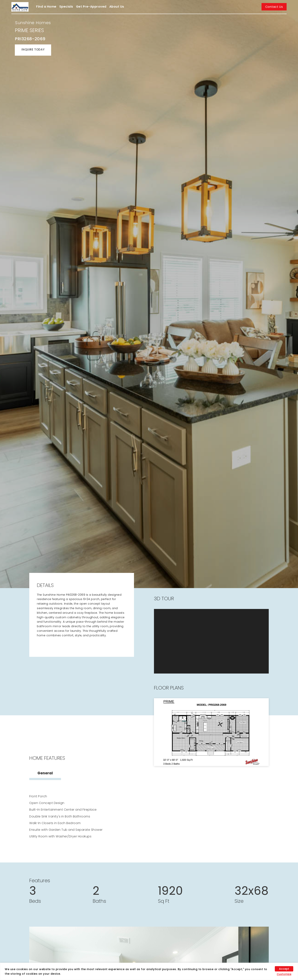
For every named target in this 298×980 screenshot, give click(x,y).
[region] (149, 971)
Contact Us (274, 7)
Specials (66, 7)
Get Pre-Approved (91, 7)
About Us (117, 7)
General (45, 773)
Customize (284, 974)
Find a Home (46, 7)
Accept (284, 969)
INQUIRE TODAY (33, 49)
